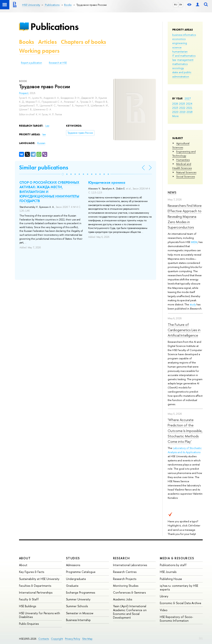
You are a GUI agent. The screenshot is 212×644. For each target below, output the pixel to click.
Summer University (78, 599)
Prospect (24, 93)
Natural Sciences (186, 172)
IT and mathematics (184, 56)
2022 (182, 108)
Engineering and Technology (184, 154)
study (193, 304)
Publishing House (171, 579)
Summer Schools (77, 606)
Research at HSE (58, 63)
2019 (182, 112)
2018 (190, 112)
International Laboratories (130, 565)
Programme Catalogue (81, 572)
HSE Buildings (28, 606)
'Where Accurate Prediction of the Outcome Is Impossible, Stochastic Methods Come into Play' (185, 431)
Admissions (73, 565)
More (175, 116)
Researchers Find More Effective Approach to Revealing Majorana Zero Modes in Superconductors (185, 216)
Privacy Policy (73, 639)
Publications (54, 27)
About (25, 558)
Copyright (57, 639)
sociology (178, 68)
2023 (175, 108)
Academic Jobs (123, 599)
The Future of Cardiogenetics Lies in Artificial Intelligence (184, 330)
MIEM (194, 242)
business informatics (184, 35)
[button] (63, 174)
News (172, 192)
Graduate (72, 586)
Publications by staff (173, 565)
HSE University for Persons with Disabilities (40, 615)
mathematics (180, 64)
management (185, 60)
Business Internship (78, 620)
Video (164, 610)
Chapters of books (83, 42)
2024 (189, 104)
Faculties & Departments (35, 586)
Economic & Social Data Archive (181, 603)
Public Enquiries (29, 624)
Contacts (44, 639)
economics (179, 39)
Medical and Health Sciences (182, 166)
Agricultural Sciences (181, 145)
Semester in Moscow (80, 613)
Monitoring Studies (126, 586)
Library (164, 596)
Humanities (183, 160)
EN (181, 5)
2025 (182, 104)
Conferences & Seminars (129, 592)
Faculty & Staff (29, 599)
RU (176, 5)
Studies (73, 558)
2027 (188, 98)
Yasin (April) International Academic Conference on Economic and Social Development (130, 612)
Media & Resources (177, 558)
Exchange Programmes (81, 592)
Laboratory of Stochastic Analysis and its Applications (185, 450)
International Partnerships (36, 592)
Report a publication (31, 63)
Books (26, 42)
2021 (189, 108)
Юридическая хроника (107, 182)
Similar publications (44, 167)
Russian (41, 143)
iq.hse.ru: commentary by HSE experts (179, 587)
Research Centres (125, 572)
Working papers (39, 51)
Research (122, 558)
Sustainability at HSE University (39, 579)
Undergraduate (76, 579)
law (174, 60)
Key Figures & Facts (32, 572)
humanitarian (180, 51)
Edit (201, 638)
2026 (175, 104)
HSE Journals (168, 572)
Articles (47, 42)
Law (47, 126)
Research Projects (125, 579)
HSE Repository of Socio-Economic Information (176, 619)
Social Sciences (185, 176)
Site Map (87, 639)
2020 (175, 112)
